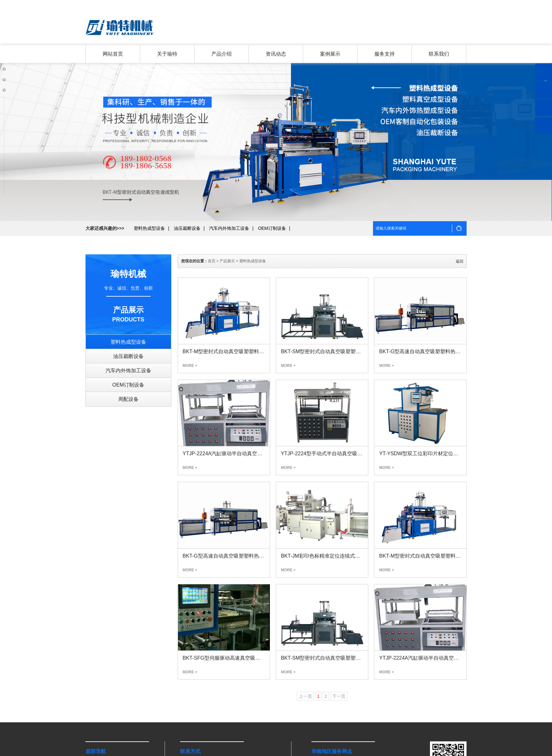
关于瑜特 (414, 5)
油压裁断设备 (187, 250)
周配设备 (128, 399)
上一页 (305, 696)
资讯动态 (276, 55)
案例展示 (330, 55)
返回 (460, 261)
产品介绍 (221, 55)
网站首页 (112, 55)
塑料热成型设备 (149, 250)
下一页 (339, 696)
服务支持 (384, 55)
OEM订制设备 (272, 250)
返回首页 (459, 5)
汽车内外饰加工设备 (229, 250)
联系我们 (437, 5)
